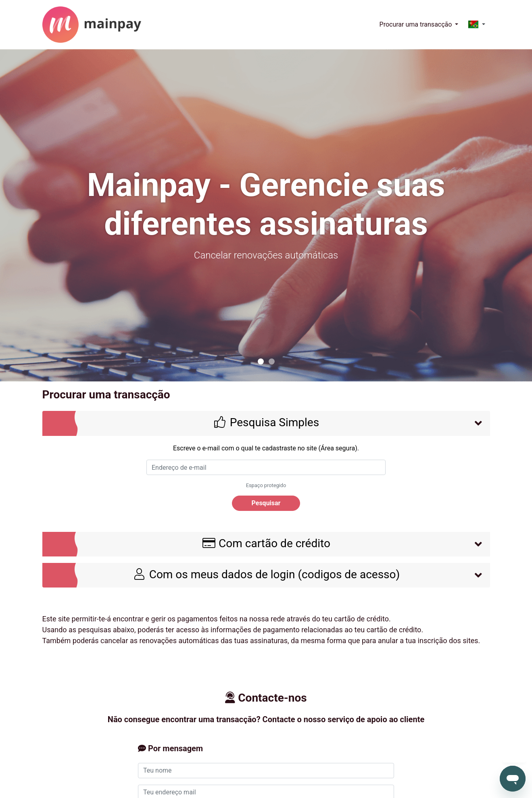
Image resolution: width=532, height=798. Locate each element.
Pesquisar (266, 503)
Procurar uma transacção (417, 24)
